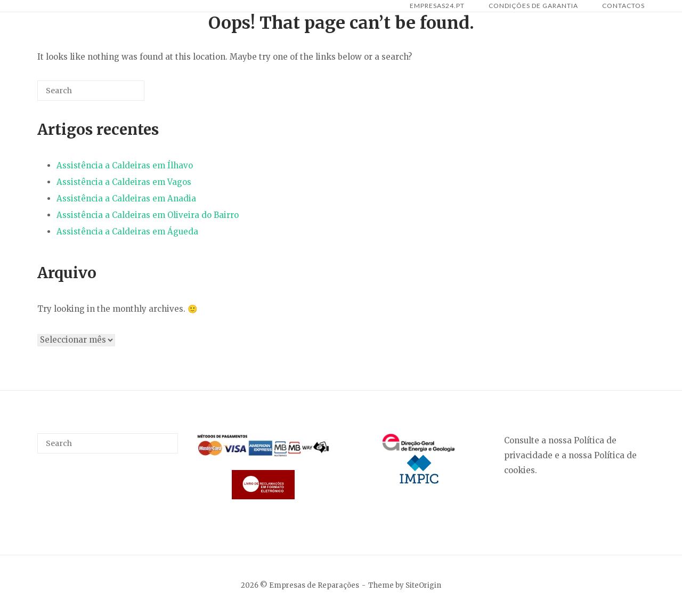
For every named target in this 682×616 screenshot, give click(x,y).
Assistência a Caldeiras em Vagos (124, 182)
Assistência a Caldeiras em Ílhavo (125, 165)
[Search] (120, 95)
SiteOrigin (423, 585)
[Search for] (91, 91)
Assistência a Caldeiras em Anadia (126, 198)
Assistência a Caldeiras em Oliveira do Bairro (148, 215)
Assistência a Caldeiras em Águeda (127, 232)
